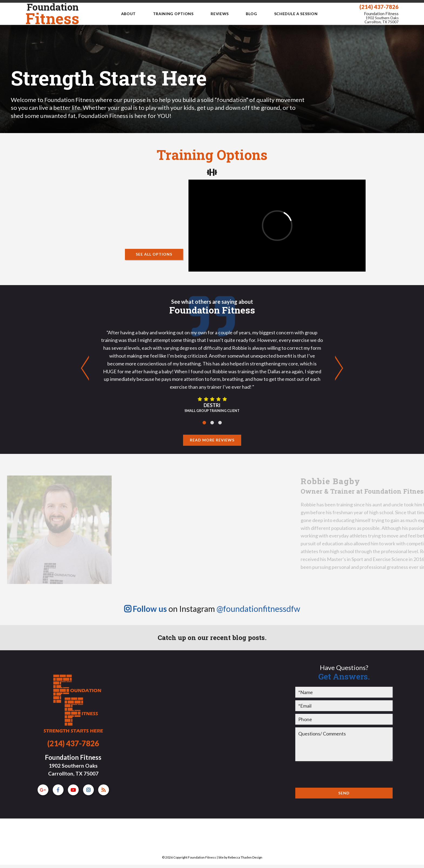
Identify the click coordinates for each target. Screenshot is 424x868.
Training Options (173, 14)
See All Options (154, 254)
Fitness (52, 14)
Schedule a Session (296, 14)
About (129, 14)
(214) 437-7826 (379, 7)
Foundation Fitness (381, 18)
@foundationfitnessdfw (258, 609)
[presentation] (336, 774)
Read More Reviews (212, 440)
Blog (251, 14)
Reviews (220, 14)
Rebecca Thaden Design (245, 857)
